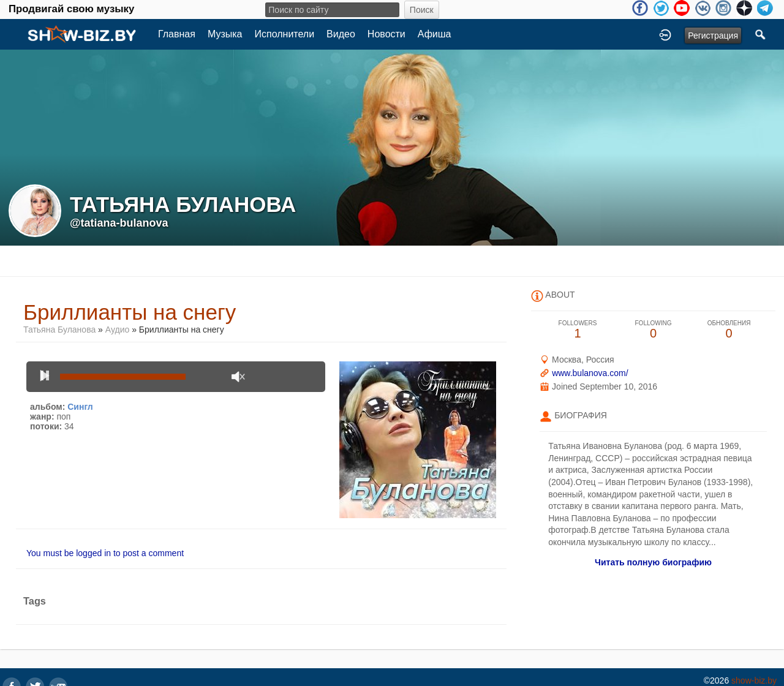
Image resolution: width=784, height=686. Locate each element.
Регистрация (713, 36)
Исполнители (285, 34)
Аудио (118, 330)
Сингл (80, 407)
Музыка (225, 34)
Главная (177, 34)
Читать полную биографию (653, 562)
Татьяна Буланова (59, 330)
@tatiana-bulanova (119, 223)
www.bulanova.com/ (590, 373)
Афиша (435, 34)
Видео (341, 34)
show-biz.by (754, 680)
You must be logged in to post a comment (105, 553)
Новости (386, 34)
